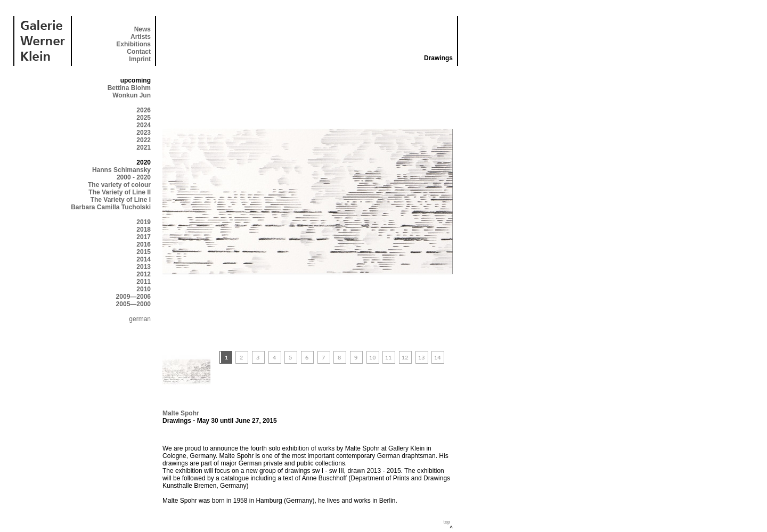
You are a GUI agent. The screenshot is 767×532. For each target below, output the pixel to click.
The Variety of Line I (121, 200)
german (140, 319)
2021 (144, 148)
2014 (144, 259)
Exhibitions (133, 44)
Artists (141, 37)
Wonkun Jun (132, 95)
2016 (144, 244)
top (447, 522)
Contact (139, 52)
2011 (144, 282)
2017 (144, 237)
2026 (144, 110)
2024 (144, 125)
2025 (144, 118)
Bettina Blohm (129, 88)
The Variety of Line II (120, 192)
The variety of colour (119, 185)
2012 (144, 274)
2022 (144, 140)
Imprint (140, 59)
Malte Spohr (181, 413)
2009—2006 (133, 297)
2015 (144, 252)
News (142, 29)
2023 (144, 133)
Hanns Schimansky (121, 170)
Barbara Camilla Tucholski (111, 207)
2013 (144, 267)
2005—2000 (133, 304)
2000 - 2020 (134, 177)
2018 (144, 230)
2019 (144, 222)
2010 (144, 289)
